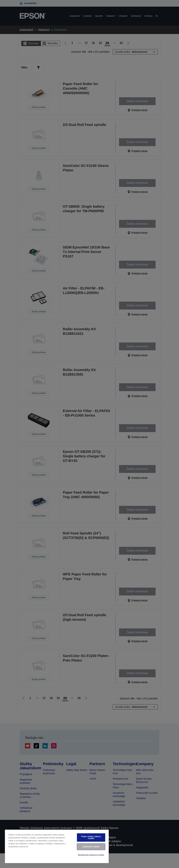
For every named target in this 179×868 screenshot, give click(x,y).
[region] (57, 846)
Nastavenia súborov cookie (91, 855)
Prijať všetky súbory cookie (91, 837)
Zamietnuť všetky (91, 847)
